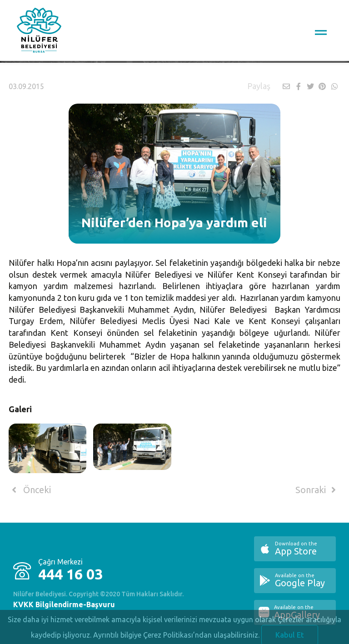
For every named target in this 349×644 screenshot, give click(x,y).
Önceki (30, 490)
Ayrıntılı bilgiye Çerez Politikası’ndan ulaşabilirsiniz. (176, 637)
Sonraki (317, 490)
